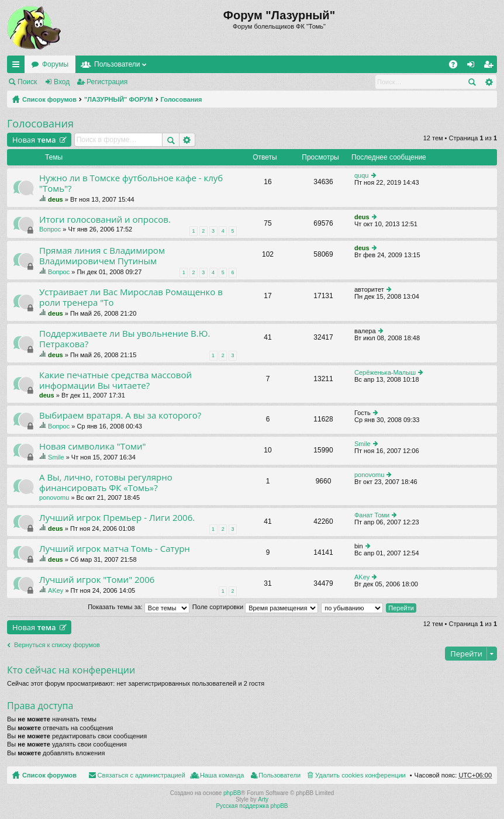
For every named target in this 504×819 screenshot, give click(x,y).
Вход (62, 82)
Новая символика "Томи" (92, 446)
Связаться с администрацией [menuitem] (141, 775)
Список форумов (49, 99)
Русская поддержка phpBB (252, 806)
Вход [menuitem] (473, 67)
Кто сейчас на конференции (71, 670)
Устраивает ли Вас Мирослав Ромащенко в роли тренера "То (131, 297)
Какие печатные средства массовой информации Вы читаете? (115, 380)
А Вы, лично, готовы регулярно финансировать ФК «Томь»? (106, 483)
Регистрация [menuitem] (491, 67)
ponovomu (54, 497)
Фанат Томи (372, 515)
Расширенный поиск (489, 82)
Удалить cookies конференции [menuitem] (360, 775)
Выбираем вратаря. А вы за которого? (120, 415)
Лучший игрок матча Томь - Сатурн (115, 549)
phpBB (232, 793)
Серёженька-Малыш (385, 372)
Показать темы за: (139, 607)
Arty (263, 799)
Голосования (182, 99)
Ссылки (18, 67)
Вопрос (50, 229)
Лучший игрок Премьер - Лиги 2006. (117, 518)
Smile (56, 457)
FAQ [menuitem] (457, 67)
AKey (56, 590)
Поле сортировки (255, 607)
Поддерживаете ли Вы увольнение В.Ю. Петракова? (125, 339)
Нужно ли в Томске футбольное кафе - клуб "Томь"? (131, 183)
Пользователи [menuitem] (279, 775)
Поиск (27, 82)
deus (56, 199)
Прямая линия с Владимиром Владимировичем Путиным (102, 256)
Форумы (55, 64)
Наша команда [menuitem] (222, 775)
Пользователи (117, 64)
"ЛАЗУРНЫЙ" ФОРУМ (119, 99)
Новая (34, 140)
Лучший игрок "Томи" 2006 (97, 580)
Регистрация (107, 82)
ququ (361, 175)
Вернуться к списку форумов (57, 645)
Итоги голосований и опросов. (105, 220)
